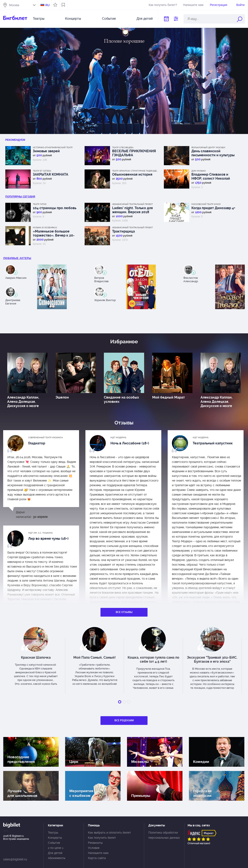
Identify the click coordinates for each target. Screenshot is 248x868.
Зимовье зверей (46, 151)
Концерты (73, 19)
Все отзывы (124, 612)
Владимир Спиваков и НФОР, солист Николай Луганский (211, 176)
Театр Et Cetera (42, 171)
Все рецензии (124, 720)
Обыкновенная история (132, 174)
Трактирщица (123, 231)
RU (47, 5)
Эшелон (62, 397)
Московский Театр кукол (206, 204)
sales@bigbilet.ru (15, 859)
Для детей (145, 19)
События (109, 19)
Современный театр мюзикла (46, 438)
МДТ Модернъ (118, 438)
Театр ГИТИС (40, 204)
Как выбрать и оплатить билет (109, 833)
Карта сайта (97, 858)
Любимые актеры (17, 258)
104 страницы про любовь (55, 208)
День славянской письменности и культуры (213, 153)
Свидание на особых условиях (121, 399)
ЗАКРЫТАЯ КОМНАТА (51, 174)
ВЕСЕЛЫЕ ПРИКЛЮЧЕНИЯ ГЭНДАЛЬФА (134, 153)
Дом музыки (199, 171)
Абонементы (57, 858)
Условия (94, 848)
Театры (39, 19)
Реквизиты (95, 843)
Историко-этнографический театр (53, 147)
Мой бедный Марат (169, 397)
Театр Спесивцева (123, 147)
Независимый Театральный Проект (132, 204)
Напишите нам (193, 5)
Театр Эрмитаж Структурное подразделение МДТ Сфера (135, 171)
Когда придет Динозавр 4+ (213, 208)
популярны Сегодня (20, 197)
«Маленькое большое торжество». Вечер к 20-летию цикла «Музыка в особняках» (54, 233)
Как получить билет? (163, 5)
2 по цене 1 (56, 848)
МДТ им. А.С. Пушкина (40, 533)
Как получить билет (102, 838)
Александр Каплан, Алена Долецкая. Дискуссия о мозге (23, 402)
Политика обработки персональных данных (164, 835)
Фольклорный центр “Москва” (208, 147)
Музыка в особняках (45, 228)
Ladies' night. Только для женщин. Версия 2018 (132, 210)
